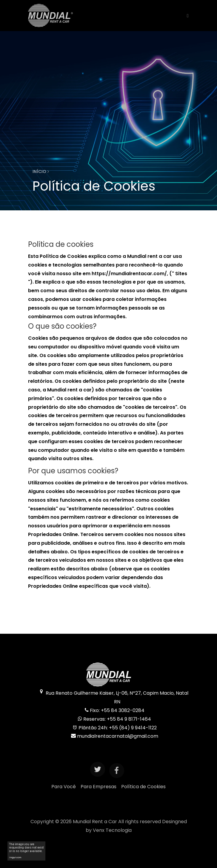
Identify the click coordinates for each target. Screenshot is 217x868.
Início (41, 172)
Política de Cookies (143, 787)
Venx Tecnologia (112, 830)
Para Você (64, 787)
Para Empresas (99, 787)
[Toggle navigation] (186, 16)
